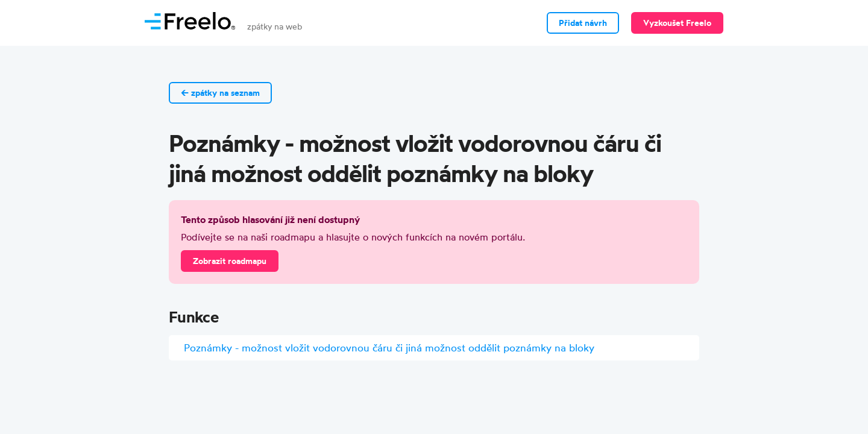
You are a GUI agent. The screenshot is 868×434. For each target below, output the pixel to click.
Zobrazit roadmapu (230, 261)
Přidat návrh (583, 23)
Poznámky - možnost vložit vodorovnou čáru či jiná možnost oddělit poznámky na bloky (389, 348)
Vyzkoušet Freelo (677, 23)
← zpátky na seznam (220, 93)
